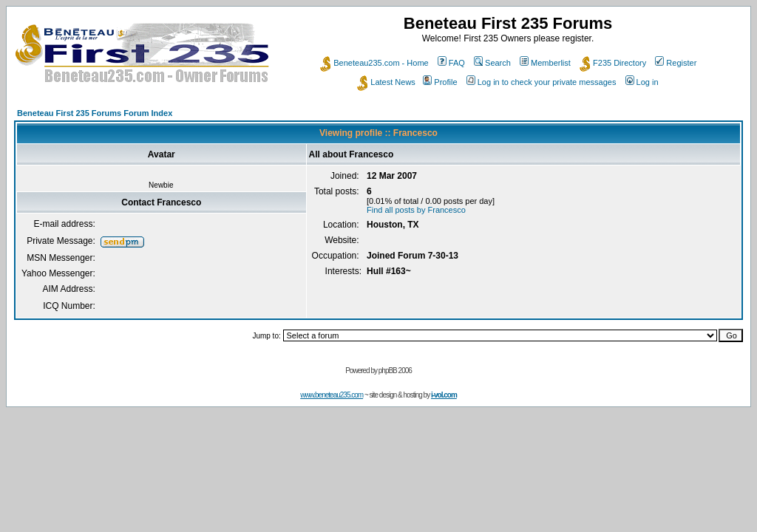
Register (676, 63)
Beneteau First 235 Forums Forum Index (95, 113)
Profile (440, 82)
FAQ (451, 63)
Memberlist (545, 63)
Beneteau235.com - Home (374, 63)
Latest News (386, 82)
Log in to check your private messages (542, 82)
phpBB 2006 (395, 371)
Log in (642, 82)
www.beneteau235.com (332, 395)
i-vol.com (444, 395)
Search (492, 63)
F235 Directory (613, 63)
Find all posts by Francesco (416, 210)
